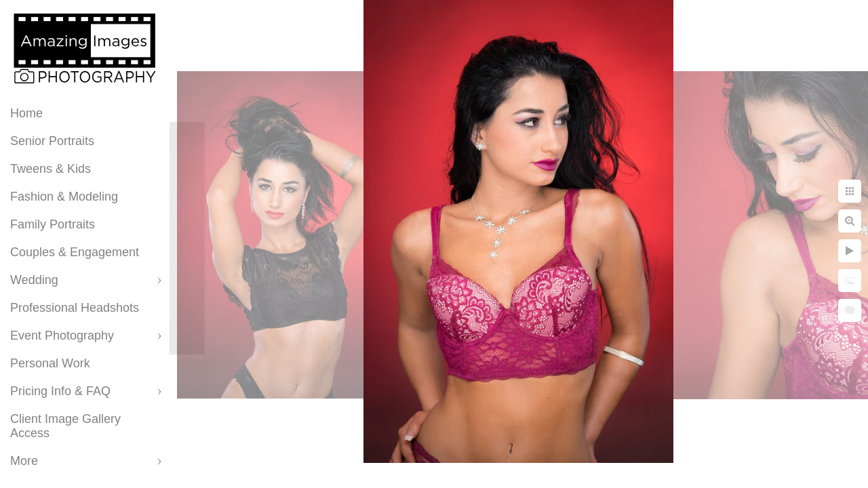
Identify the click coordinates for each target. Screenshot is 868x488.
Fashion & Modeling (64, 197)
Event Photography (62, 335)
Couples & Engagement (75, 252)
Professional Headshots (75, 308)
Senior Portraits (52, 141)
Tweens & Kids (51, 169)
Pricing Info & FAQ (60, 391)
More (24, 461)
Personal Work (50, 363)
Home (26, 113)
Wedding (34, 280)
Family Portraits (53, 224)
